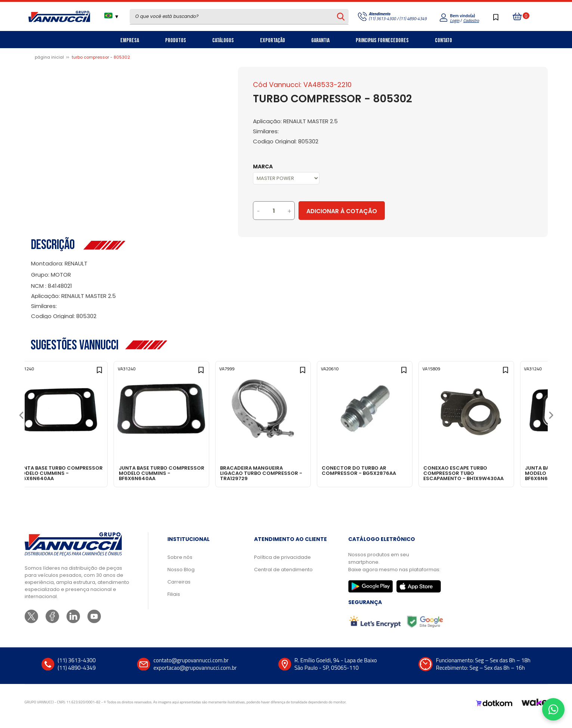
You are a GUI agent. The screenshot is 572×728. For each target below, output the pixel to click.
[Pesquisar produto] (341, 16)
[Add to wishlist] (114, 374)
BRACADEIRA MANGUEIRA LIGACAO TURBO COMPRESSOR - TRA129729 (285, 473)
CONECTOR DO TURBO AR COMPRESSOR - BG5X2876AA (387, 470)
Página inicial (49, 57)
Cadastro (471, 20)
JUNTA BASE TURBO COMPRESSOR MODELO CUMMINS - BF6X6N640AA (70, 473)
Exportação (273, 41)
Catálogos (223, 41)
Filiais (174, 602)
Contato (443, 41)
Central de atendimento (283, 577)
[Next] (551, 418)
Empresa (130, 41)
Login (454, 20)
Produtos (176, 41)
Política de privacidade (282, 565)
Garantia (320, 41)
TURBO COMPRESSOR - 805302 (101, 57)
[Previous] (21, 418)
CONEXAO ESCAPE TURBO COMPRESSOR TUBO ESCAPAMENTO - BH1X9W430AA (495, 473)
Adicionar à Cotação (373, 211)
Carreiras (179, 589)
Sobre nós (180, 565)
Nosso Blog (181, 577)
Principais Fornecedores (382, 41)
